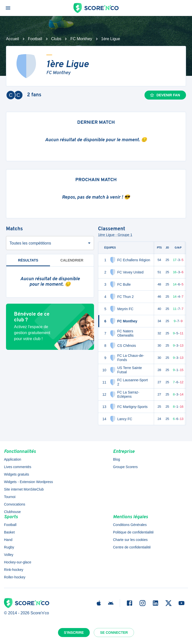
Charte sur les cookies (130, 540)
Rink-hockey (14, 570)
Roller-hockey (15, 577)
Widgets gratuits (16, 474)
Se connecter (114, 633)
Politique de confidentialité (133, 532)
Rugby (9, 547)
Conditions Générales (130, 525)
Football (35, 39)
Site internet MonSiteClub (24, 489)
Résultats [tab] (28, 262)
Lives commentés (18, 467)
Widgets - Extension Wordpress (28, 482)
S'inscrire (74, 633)
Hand (8, 540)
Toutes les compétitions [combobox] (30, 243)
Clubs (56, 39)
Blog (116, 459)
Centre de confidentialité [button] (132, 547)
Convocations (15, 504)
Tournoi (10, 497)
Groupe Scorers (125, 467)
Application (13, 459)
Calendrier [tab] (72, 260)
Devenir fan (165, 95)
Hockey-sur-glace (18, 562)
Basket (9, 532)
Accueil (12, 39)
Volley (9, 555)
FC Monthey (81, 39)
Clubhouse (12, 512)
